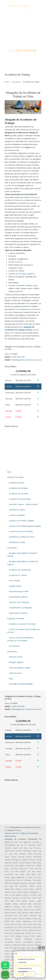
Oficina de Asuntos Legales (20, 668)
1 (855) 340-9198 (23, 50)
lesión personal (30, 130)
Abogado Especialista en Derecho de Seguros (23, 563)
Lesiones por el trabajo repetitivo (22, 274)
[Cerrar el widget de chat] (43, 948)
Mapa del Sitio (10, 836)
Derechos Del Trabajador (19, 602)
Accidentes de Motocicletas (20, 499)
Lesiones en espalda (16, 285)
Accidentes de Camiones (19, 494)
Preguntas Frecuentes (16, 618)
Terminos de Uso (12, 833)
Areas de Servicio (16, 657)
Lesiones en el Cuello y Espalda (21, 521)
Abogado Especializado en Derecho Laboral (22, 555)
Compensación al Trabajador (20, 608)
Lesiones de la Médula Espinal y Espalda (25, 526)
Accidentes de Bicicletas (18, 488)
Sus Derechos (14, 646)
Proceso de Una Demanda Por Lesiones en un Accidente (20, 639)
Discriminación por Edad (19, 591)
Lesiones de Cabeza (17, 510)
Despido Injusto (15, 586)
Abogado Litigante (16, 662)
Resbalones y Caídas (17, 542)
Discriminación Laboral (18, 597)
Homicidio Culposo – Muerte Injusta (23, 504)
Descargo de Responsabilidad (21, 684)
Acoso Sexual (14, 581)
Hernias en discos (15, 262)
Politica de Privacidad (29, 833)
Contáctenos (12, 651)
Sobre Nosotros (15, 673)
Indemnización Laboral (18, 613)
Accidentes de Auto (17, 483)
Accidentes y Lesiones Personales (22, 624)
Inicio (9, 472)
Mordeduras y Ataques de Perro (22, 537)
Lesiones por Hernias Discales (21, 531)
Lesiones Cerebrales (17, 515)
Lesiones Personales (15, 477)
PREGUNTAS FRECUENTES (23, 2)
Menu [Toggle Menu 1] (10, 63)
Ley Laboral (16, 82)
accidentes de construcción (30, 309)
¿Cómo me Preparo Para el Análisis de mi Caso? (23, 631)
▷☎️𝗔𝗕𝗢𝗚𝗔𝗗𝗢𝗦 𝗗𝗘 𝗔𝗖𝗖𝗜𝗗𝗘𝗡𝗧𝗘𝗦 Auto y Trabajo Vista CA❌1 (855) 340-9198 (23, 30)
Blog (11, 679)
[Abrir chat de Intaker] (17, 979)
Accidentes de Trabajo (18, 575)
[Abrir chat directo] (40, 948)
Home (7, 82)
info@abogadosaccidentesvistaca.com (23, 14)
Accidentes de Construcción (20, 570)
